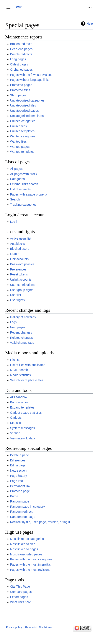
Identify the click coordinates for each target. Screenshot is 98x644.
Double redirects (21, 54)
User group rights (22, 290)
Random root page (23, 517)
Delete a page (19, 455)
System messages (22, 428)
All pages (16, 169)
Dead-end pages (21, 49)
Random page (20, 501)
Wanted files (18, 142)
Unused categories (23, 121)
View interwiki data (23, 438)
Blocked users (20, 249)
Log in (14, 222)
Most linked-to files (23, 544)
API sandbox (19, 397)
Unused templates (22, 131)
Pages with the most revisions (30, 570)
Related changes (21, 338)
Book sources (19, 402)
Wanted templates (22, 152)
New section (18, 471)
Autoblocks (17, 244)
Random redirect (21, 512)
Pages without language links (30, 80)
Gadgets (16, 418)
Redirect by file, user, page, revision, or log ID (41, 522)
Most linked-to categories (27, 539)
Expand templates (22, 407)
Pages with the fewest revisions (31, 75)
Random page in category (27, 507)
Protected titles (20, 90)
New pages (18, 327)
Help (90, 24)
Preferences (18, 269)
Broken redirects (21, 44)
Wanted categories (23, 136)
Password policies (22, 264)
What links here (20, 602)
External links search (24, 184)
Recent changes (21, 332)
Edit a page (18, 465)
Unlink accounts (21, 280)
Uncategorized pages (24, 111)
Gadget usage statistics (26, 413)
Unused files (18, 126)
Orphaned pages (21, 70)
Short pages (18, 95)
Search (15, 199)
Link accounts (19, 259)
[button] (8, 7)
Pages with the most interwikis (30, 564)
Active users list (20, 239)
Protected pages (21, 85)
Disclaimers (46, 627)
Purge (14, 496)
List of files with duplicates (28, 365)
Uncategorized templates (27, 116)
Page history (18, 476)
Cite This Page (20, 587)
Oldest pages (19, 64)
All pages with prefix (24, 174)
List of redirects (20, 189)
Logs (13, 322)
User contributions (22, 285)
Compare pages (21, 592)
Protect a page (20, 491)
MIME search (19, 370)
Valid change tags (22, 343)
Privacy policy (14, 627)
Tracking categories (23, 205)
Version (15, 433)
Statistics (16, 423)
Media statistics (20, 375)
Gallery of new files (23, 317)
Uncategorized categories (27, 100)
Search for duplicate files (27, 380)
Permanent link (20, 486)
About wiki (30, 627)
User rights (17, 300)
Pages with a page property (28, 194)
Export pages (19, 597)
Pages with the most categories (31, 559)
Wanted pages (20, 147)
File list (15, 360)
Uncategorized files (23, 105)
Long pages (18, 59)
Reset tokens (19, 274)
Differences (18, 460)
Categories (17, 179)
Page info (16, 481)
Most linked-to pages (24, 549)
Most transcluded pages (26, 554)
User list (16, 295)
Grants (15, 254)
